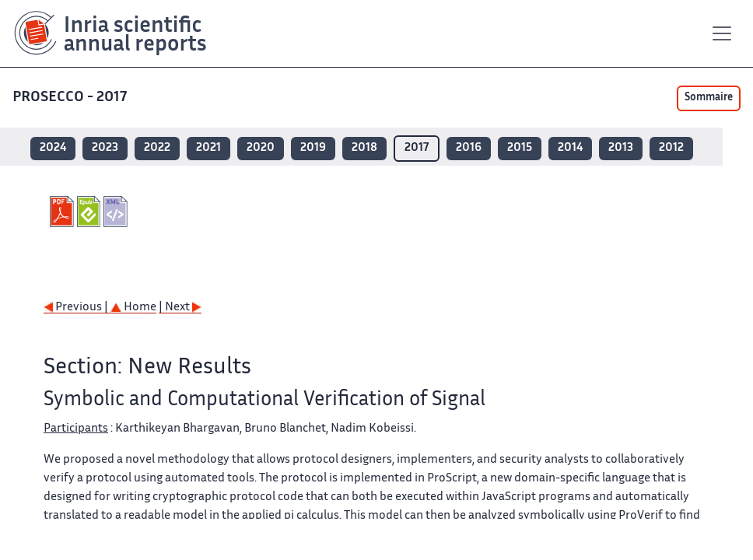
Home (133, 308)
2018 (364, 148)
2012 (671, 148)
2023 (105, 148)
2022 (157, 148)
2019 (313, 148)
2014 (570, 148)
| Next (180, 308)
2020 (261, 148)
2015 (520, 148)
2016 (469, 148)
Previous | (77, 308)
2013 (621, 148)
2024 (53, 148)
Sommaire (709, 98)
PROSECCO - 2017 (71, 98)
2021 (208, 148)
